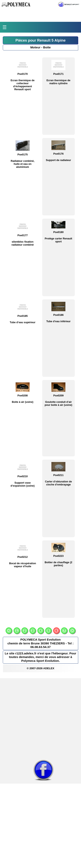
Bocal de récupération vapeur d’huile (23, 565)
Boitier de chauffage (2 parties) (58, 564)
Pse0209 (58, 395)
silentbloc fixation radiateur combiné (22, 243)
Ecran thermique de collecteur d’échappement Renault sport (22, 85)
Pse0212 (22, 557)
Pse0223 (58, 556)
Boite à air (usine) (22, 402)
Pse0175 (22, 154)
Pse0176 (58, 154)
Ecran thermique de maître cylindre (58, 82)
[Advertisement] (40, 719)
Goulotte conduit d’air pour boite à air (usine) (58, 403)
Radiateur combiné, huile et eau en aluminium (22, 164)
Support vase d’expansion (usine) (23, 484)
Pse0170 (22, 74)
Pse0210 (22, 476)
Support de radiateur (58, 160)
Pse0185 (22, 316)
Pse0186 (58, 315)
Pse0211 (58, 475)
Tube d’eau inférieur (58, 321)
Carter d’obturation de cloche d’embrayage (58, 483)
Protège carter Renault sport (58, 240)
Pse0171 (58, 74)
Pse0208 (22, 395)
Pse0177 (22, 235)
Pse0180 (58, 232)
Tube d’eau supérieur (23, 322)
